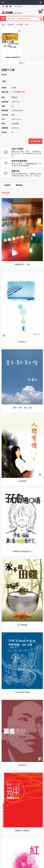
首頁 (3, 25)
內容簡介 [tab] (7, 185)
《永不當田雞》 (22, 625)
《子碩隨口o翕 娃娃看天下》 (22, 551)
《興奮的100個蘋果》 (22, 830)
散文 (27, 25)
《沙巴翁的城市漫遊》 (22, 692)
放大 (22, 63)
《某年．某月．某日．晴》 (22, 408)
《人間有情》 (22, 481)
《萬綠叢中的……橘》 (22, 264)
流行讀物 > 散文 (19, 92)
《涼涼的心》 (22, 342)
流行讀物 (20, 25)
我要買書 (11, 25)
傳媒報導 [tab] (19, 185)
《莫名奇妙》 (22, 765)
